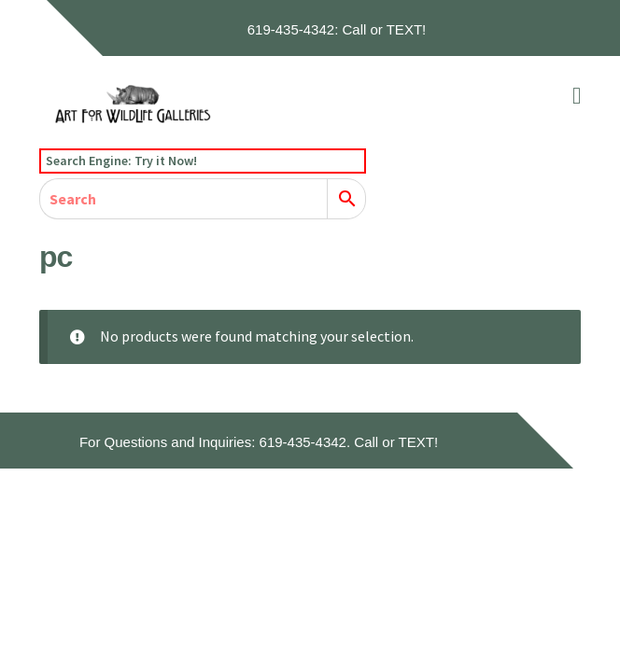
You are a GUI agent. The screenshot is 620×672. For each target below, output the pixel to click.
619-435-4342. (305, 442)
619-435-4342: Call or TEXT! (337, 29)
